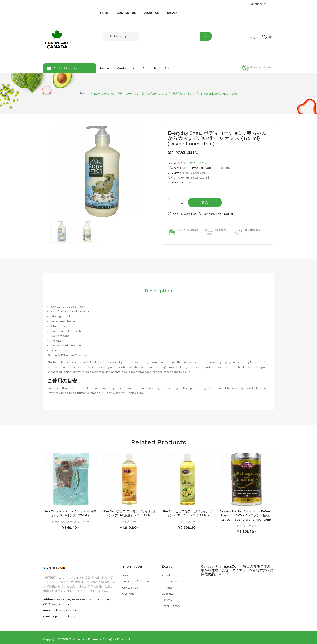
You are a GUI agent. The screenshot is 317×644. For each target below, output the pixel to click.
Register (233, 37)
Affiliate (167, 586)
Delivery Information (136, 580)
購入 (205, 202)
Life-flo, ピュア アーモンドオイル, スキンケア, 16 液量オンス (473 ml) (129, 512)
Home (84, 93)
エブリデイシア (199, 163)
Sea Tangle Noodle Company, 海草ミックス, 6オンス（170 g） (70, 512)
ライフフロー (129, 520)
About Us (129, 574)
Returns (167, 598)
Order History (171, 604)
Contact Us (130, 586)
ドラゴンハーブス (246, 524)
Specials (167, 592)
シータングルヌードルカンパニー (71, 520)
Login (249, 37)
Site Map (128, 592)
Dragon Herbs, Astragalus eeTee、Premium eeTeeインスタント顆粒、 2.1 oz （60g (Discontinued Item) (246, 514)
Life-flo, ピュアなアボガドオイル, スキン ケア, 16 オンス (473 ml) (188, 512)
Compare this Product (222, 214)
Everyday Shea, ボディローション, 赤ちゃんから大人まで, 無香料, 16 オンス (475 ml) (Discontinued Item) (166, 94)
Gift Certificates (173, 580)
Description (158, 288)
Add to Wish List (184, 214)
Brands (166, 574)
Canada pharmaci (89, 637)
